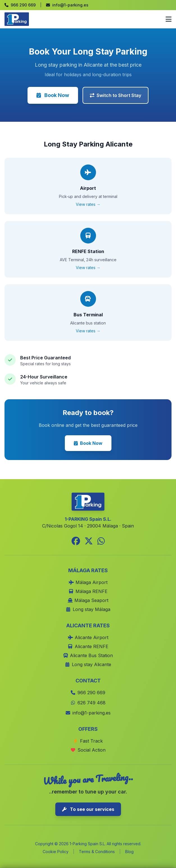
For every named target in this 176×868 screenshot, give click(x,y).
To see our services (88, 809)
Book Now (53, 95)
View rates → (88, 204)
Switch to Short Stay (116, 95)
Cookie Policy (56, 852)
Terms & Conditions (97, 852)
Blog (129, 852)
